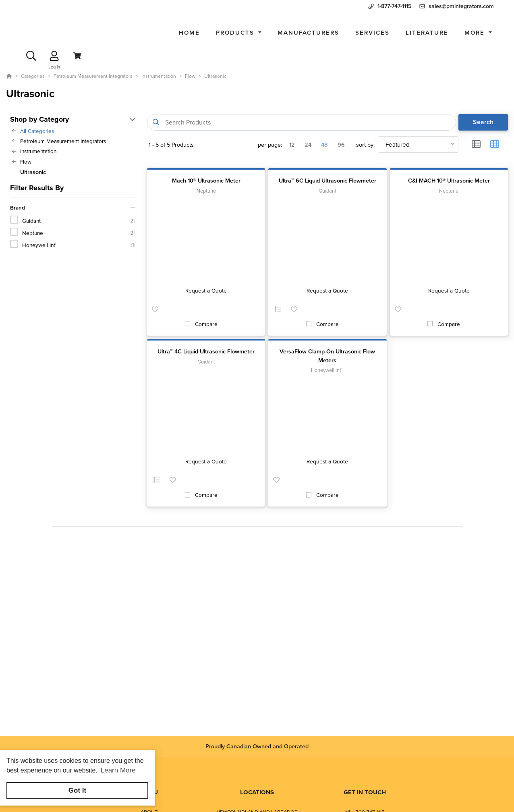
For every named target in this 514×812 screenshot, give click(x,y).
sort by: (365, 144)
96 (341, 144)
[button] (239, 33)
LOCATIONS (257, 792)
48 (324, 144)
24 (308, 144)
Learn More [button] (118, 770)
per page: (270, 144)
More (476, 32)
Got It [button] (77, 790)
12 (292, 144)
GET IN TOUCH (365, 792)
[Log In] (54, 56)
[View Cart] (77, 56)
